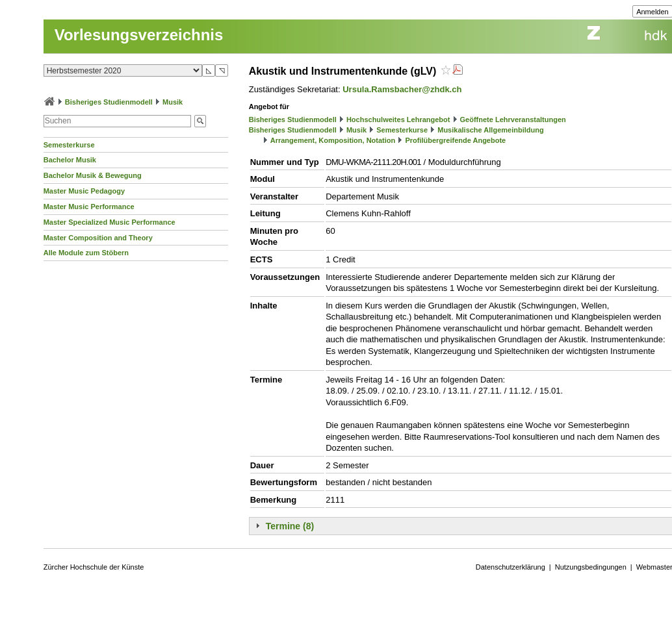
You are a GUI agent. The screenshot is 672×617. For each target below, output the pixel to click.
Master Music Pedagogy (84, 191)
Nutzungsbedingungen (591, 567)
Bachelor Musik (70, 160)
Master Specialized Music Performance (110, 222)
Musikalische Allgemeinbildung (490, 130)
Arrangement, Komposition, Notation (333, 140)
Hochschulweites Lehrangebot (398, 120)
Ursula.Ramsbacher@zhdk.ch (402, 89)
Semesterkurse (69, 145)
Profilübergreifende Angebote (455, 140)
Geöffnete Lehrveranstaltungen (513, 120)
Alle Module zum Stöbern (86, 253)
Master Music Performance (89, 207)
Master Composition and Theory (98, 238)
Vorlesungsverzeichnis (139, 35)
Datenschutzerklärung (510, 567)
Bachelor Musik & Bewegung (93, 175)
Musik (173, 102)
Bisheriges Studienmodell (109, 102)
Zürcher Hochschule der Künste (94, 567)
